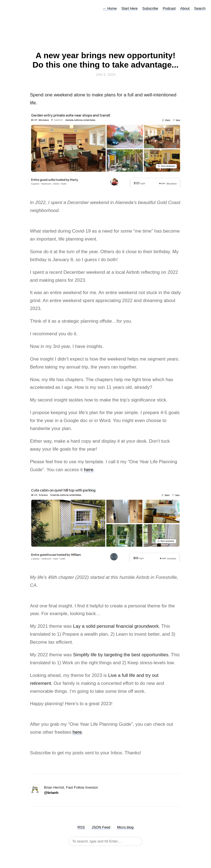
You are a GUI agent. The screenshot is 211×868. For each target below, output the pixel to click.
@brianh (51, 793)
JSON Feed (101, 827)
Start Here (130, 8)
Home (110, 8)
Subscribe (150, 8)
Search (200, 8)
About (185, 8)
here (89, 470)
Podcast (169, 8)
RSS (81, 827)
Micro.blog (125, 827)
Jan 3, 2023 (105, 75)
